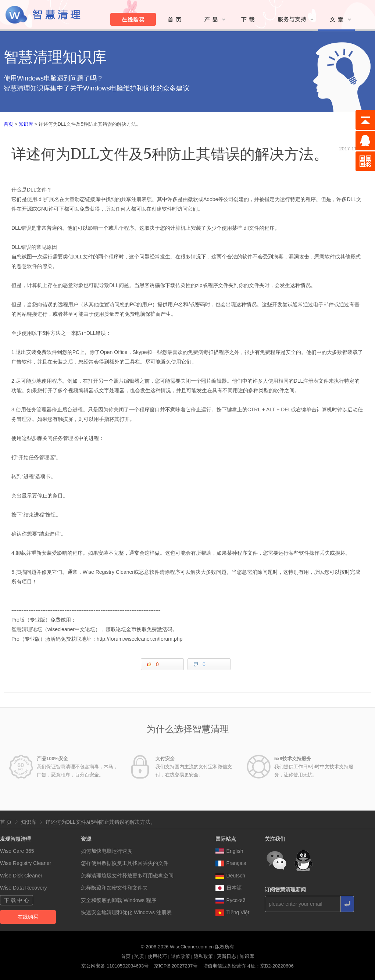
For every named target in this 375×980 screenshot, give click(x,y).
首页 (8, 124)
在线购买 (28, 917)
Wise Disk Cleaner (21, 876)
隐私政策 (203, 956)
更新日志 (226, 956)
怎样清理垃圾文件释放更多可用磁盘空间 (127, 876)
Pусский (231, 900)
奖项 (139, 956)
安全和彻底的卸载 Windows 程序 (119, 900)
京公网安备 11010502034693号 (115, 966)
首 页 (6, 822)
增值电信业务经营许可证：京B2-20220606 (248, 966)
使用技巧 (157, 956)
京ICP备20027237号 (176, 966)
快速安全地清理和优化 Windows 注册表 (126, 912)
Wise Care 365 (17, 851)
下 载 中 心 (17, 900)
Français (231, 863)
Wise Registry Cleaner (26, 863)
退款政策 (181, 956)
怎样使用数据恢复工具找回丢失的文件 (125, 863)
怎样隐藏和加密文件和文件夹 (114, 888)
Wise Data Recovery (24, 888)
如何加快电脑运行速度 (107, 851)
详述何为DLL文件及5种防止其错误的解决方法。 (101, 822)
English (229, 851)
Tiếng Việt (233, 912)
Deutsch (230, 876)
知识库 (26, 124)
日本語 (229, 888)
